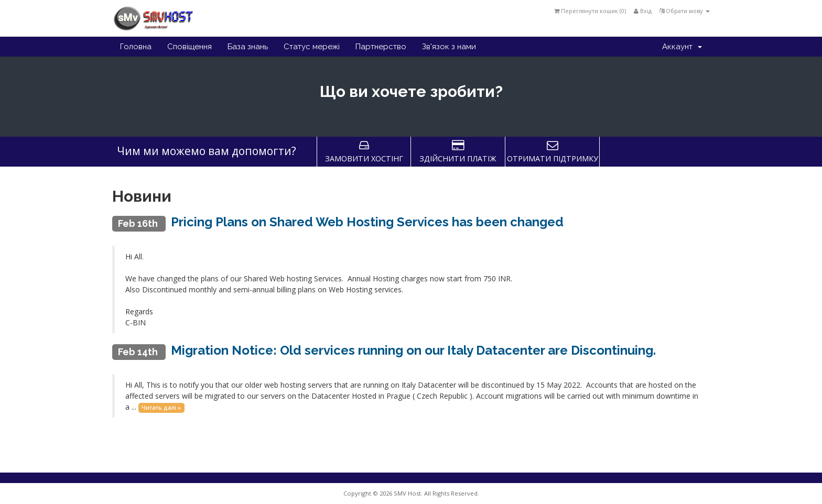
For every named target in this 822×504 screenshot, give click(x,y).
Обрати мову (685, 11)
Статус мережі (312, 47)
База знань (248, 47)
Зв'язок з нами (449, 47)
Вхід (643, 11)
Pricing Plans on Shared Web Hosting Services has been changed (367, 222)
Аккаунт (682, 47)
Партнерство (381, 47)
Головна (136, 47)
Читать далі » (161, 408)
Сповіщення (190, 47)
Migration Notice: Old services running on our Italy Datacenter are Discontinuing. (413, 350)
